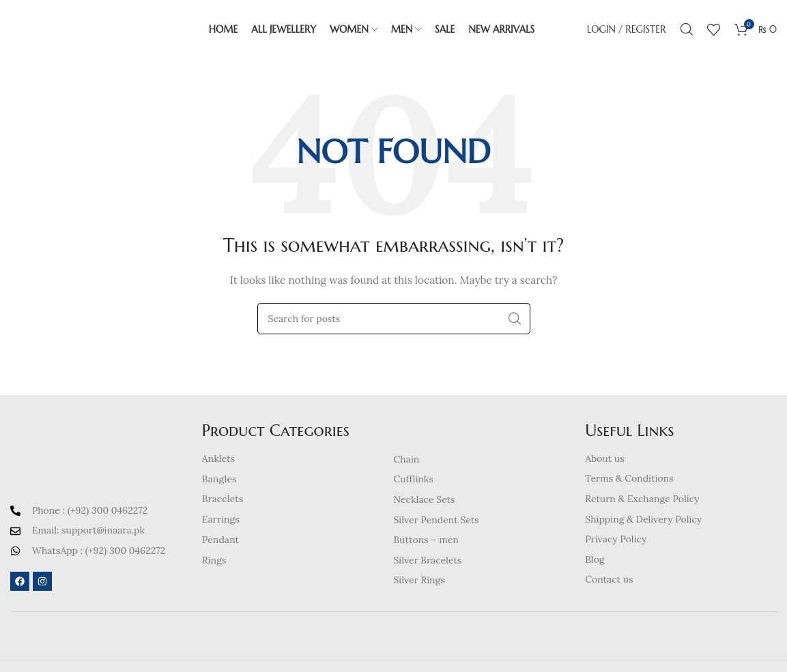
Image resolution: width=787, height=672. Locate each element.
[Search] (687, 31)
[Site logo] (83, 30)
